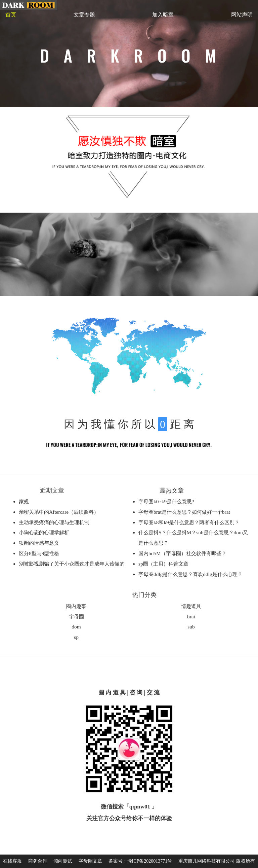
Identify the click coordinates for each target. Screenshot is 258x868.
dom (76, 627)
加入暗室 (163, 15)
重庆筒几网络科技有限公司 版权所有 (217, 861)
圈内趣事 (76, 606)
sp (76, 637)
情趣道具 (191, 606)
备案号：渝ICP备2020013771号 (140, 861)
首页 (11, 15)
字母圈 (76, 617)
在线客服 (12, 861)
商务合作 (38, 861)
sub (191, 627)
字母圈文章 (90, 861)
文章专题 (84, 15)
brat (191, 617)
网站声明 (242, 15)
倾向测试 (63, 861)
